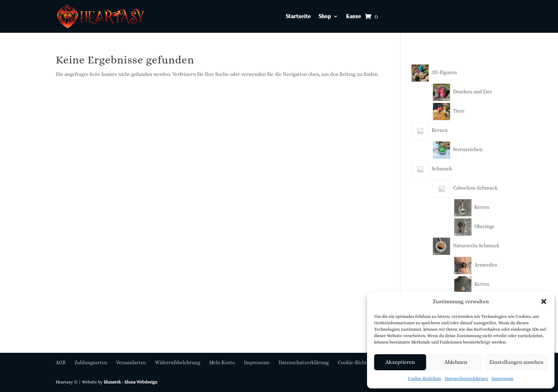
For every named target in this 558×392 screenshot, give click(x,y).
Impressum (503, 378)
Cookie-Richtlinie (425, 378)
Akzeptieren (400, 362)
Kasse (353, 17)
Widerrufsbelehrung (178, 362)
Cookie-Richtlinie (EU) (362, 362)
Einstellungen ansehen (516, 362)
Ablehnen (456, 362)
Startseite (298, 17)
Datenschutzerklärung (467, 378)
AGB (61, 362)
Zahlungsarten (91, 362)
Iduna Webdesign (141, 382)
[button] (544, 301)
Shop (325, 17)
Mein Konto (222, 362)
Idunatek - (114, 382)
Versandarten (131, 362)
